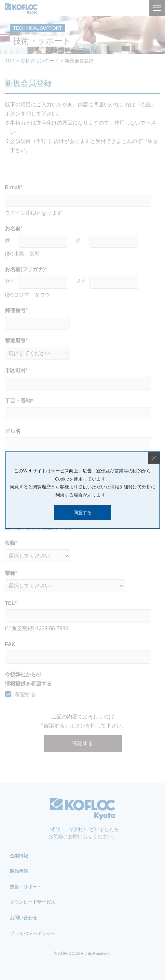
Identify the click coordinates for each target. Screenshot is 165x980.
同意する (83, 513)
